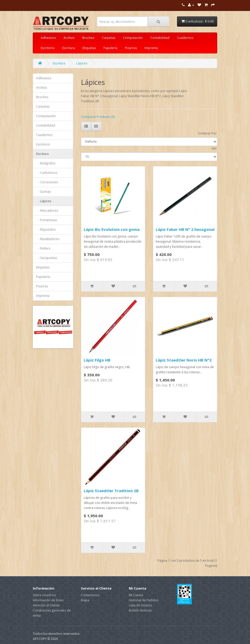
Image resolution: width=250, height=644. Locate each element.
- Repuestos (46, 229)
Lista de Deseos (140, 605)
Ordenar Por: (208, 133)
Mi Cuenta (136, 595)
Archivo (69, 38)
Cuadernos (185, 38)
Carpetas (109, 38)
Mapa (85, 600)
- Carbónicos (47, 173)
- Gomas (43, 192)
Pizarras (131, 48)
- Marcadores (47, 211)
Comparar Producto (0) (98, 117)
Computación (133, 38)
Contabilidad (160, 38)
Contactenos (90, 595)
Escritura (69, 48)
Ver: (214, 148)
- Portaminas (46, 220)
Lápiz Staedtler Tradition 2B (111, 491)
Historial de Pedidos (144, 600)
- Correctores (47, 182)
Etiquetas (89, 48)
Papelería (110, 48)
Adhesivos (48, 38)
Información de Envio (48, 600)
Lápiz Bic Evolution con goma (112, 229)
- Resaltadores (48, 239)
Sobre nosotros (44, 595)
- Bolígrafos (46, 163)
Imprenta (151, 48)
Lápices (82, 63)
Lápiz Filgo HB (97, 360)
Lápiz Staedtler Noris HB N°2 (184, 360)
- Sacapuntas (46, 258)
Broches (88, 38)
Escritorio (48, 48)
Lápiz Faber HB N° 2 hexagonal (185, 229)
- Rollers (43, 248)
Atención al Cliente (46, 605)
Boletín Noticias (140, 610)
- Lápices (44, 201)
